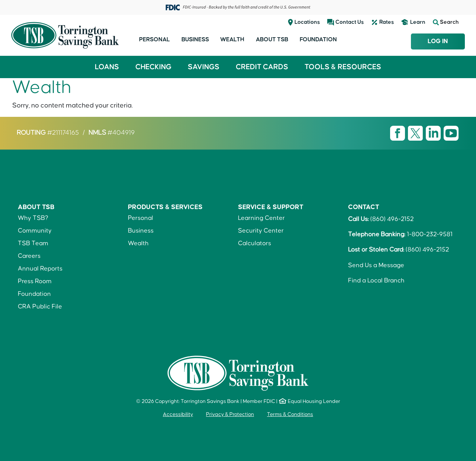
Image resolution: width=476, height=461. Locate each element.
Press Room (35, 281)
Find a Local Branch (376, 281)
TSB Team (33, 243)
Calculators (255, 243)
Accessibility (178, 414)
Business (195, 39)
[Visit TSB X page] (416, 133)
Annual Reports (40, 269)
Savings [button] (204, 67)
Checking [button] (153, 67)
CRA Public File (40, 307)
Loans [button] (107, 67)
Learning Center (261, 218)
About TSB (272, 39)
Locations (307, 22)
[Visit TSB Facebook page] (398, 133)
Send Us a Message (376, 265)
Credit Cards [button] (262, 67)
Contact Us (350, 22)
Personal (155, 39)
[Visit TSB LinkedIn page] (434, 133)
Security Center (261, 231)
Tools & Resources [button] (343, 67)
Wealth (232, 39)
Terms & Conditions (290, 414)
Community (35, 231)
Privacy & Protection (230, 414)
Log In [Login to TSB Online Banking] (438, 41)
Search (446, 22)
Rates (387, 22)
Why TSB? (33, 218)
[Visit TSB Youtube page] (451, 133)
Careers (29, 256)
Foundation (318, 39)
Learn (418, 22)
